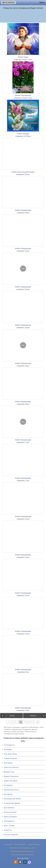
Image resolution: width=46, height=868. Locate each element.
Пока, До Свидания (11, 835)
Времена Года (9, 772)
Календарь (8, 749)
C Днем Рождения (10, 758)
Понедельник (26, 95)
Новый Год (8, 830)
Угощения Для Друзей (12, 803)
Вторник (26, 134)
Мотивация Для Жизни (12, 799)
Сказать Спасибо (10, 812)
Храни (26, 57)
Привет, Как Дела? (11, 781)
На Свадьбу (8, 785)
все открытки (8, 2)
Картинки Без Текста (12, 790)
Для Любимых (9, 808)
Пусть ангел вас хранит (26, 172)
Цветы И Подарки (10, 817)
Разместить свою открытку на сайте (22, 848)
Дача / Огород (9, 826)
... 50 (37, 722)
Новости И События (11, 767)
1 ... (9, 722)
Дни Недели (8, 763)
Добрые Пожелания (11, 776)
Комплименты (9, 821)
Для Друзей (8, 794)
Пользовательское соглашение (23, 855)
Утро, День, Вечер (10, 754)
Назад (12, 716)
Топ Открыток (9, 745)
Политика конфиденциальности (22, 851)
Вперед (33, 716)
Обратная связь (34, 845)
